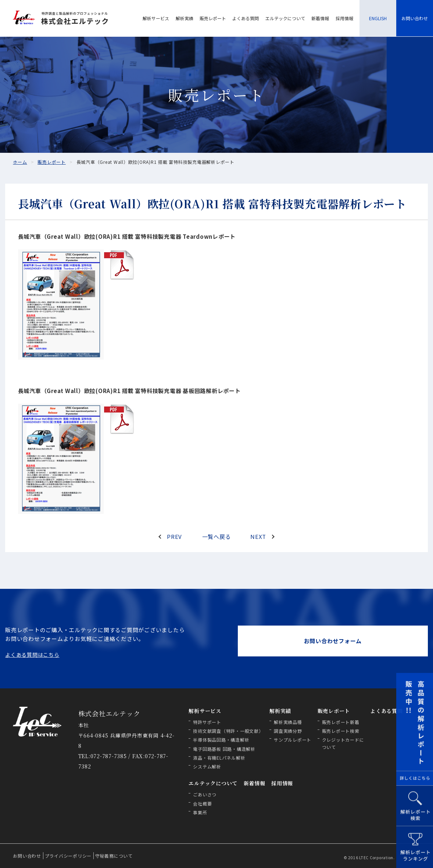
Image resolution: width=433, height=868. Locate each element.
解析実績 (185, 18)
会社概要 (202, 804)
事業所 (200, 812)
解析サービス (156, 18)
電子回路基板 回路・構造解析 (224, 749)
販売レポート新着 (341, 722)
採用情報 (344, 18)
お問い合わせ (415, 18)
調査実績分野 (288, 731)
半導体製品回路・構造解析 (221, 740)
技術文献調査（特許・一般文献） (228, 731)
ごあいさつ (205, 794)
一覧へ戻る (217, 536)
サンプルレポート (293, 740)
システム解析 (207, 766)
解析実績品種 (288, 722)
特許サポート (207, 722)
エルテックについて (285, 18)
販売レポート (213, 18)
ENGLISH (378, 18)
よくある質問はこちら (32, 655)
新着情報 (320, 18)
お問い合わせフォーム (333, 641)
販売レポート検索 (341, 731)
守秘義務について (114, 856)
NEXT (258, 536)
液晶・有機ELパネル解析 (219, 758)
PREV (174, 536)
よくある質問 (246, 18)
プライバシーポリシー (68, 856)
